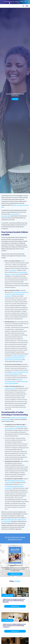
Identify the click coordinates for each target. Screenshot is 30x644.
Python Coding (15, 274)
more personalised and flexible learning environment (14, 486)
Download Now (15, 579)
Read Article (15, 606)
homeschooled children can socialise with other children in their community (17, 294)
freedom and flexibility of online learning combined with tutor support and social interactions (15, 358)
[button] (27, 6)
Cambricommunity (10, 388)
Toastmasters (12, 270)
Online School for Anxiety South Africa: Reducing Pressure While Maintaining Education (14, 601)
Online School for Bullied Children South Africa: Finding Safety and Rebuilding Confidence (14, 626)
